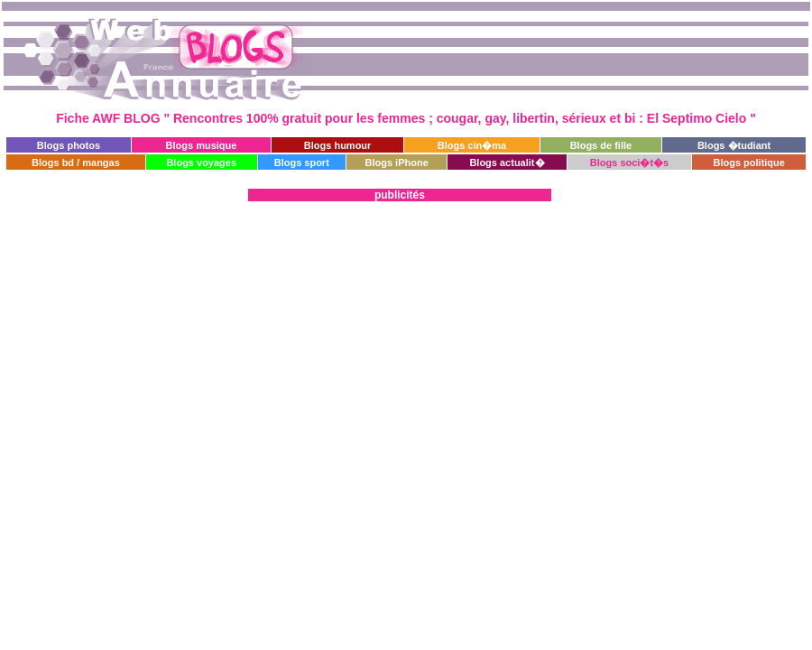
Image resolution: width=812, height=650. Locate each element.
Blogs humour (338, 145)
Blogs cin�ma (472, 145)
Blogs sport (302, 162)
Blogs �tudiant (734, 145)
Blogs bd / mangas (76, 162)
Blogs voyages (201, 162)
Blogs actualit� (507, 162)
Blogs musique (202, 145)
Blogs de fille (601, 145)
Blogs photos (69, 145)
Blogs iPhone (396, 162)
